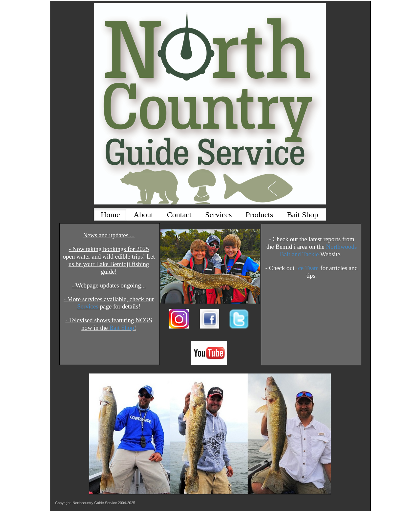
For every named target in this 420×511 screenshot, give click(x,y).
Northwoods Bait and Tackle (318, 250)
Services (88, 306)
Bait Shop (122, 328)
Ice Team (307, 268)
